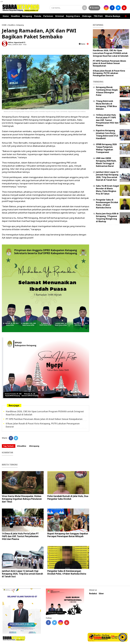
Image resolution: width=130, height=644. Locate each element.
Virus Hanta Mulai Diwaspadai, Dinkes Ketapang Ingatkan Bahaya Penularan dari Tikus (22, 499)
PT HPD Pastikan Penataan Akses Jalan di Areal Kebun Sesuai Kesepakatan (44, 419)
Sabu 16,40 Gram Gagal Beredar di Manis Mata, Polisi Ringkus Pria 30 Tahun (107, 190)
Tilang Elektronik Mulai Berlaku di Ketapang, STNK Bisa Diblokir (106, 105)
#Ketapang (34, 446)
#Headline (22, 446)
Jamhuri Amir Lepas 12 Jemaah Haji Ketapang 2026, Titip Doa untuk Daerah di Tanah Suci (22, 574)
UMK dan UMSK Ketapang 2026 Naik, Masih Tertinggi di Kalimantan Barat (106, 162)
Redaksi (93, 594)
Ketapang (27, 16)
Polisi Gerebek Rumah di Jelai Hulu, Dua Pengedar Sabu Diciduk (68, 498)
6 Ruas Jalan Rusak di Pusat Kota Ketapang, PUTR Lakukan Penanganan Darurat (109, 73)
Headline (15, 16)
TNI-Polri (98, 16)
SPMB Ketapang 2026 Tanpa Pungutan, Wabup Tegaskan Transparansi (106, 148)
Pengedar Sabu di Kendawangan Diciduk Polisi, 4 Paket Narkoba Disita (67, 572)
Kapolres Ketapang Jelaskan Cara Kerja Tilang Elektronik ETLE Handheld (107, 134)
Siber (101, 594)
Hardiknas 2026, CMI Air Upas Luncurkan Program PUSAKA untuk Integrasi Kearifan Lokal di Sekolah (111, 53)
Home (6, 16)
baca (82, 44)
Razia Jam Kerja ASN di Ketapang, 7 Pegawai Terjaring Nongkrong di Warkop (107, 217)
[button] (126, 15)
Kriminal (60, 16)
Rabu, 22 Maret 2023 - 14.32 (17, 44)
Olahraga (87, 16)
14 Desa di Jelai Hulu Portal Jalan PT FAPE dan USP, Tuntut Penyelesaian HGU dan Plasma (20, 536)
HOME (4, 25)
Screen (94, 8)
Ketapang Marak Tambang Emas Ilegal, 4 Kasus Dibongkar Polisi (107, 91)
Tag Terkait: (9, 446)
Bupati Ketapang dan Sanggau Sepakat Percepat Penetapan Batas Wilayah (68, 535)
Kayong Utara (73, 16)
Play (123, 637)
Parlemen (48, 16)
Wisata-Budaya (113, 16)
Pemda (38, 16)
